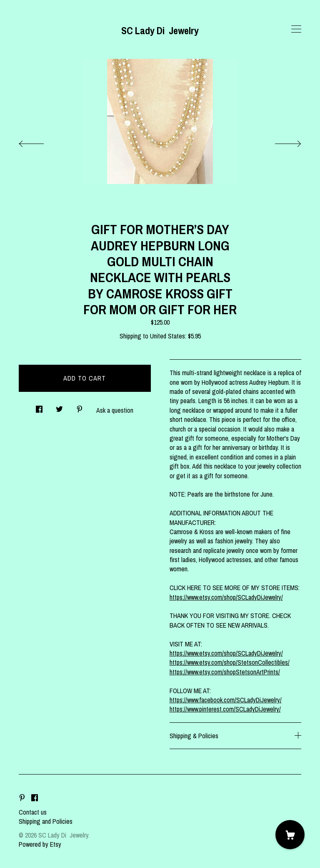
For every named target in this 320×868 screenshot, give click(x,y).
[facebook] (35, 798)
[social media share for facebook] (39, 407)
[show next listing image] (280, 141)
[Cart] (290, 835)
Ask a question (115, 410)
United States (167, 336)
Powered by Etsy (40, 844)
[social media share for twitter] (59, 407)
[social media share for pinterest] (80, 407)
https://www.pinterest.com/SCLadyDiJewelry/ (225, 709)
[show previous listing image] (40, 141)
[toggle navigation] (296, 29)
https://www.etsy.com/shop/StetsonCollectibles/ (230, 662)
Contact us (33, 812)
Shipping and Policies (46, 821)
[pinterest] (22, 798)
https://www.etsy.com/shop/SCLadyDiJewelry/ (226, 597)
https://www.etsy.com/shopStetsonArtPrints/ (225, 672)
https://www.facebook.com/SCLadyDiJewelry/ (226, 700)
